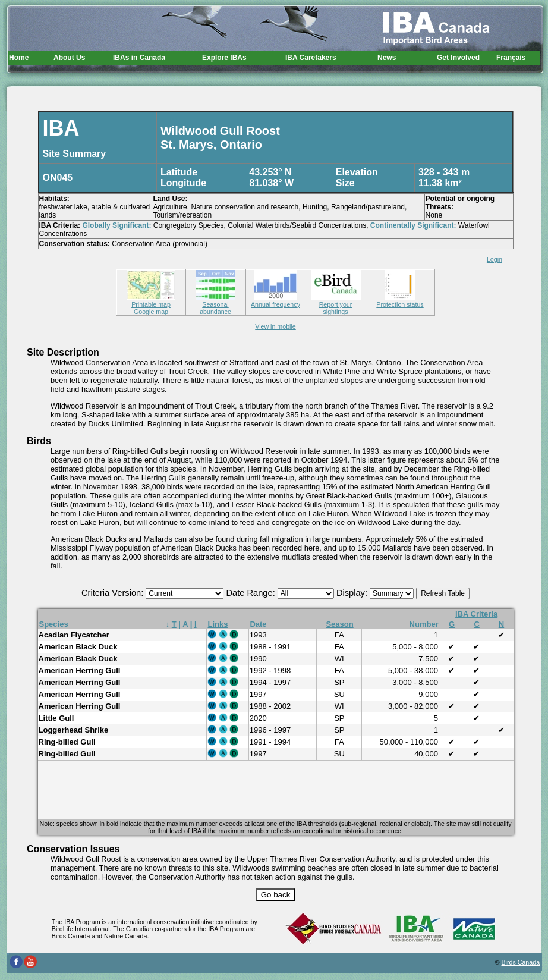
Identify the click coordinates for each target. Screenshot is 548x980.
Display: (353, 593)
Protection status (400, 301)
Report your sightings (336, 304)
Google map (151, 312)
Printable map (151, 301)
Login (495, 259)
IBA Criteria (476, 614)
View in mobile (275, 326)
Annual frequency (275, 301)
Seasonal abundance (215, 304)
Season (339, 624)
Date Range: (251, 593)
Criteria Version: (114, 593)
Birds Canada (521, 962)
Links (218, 624)
